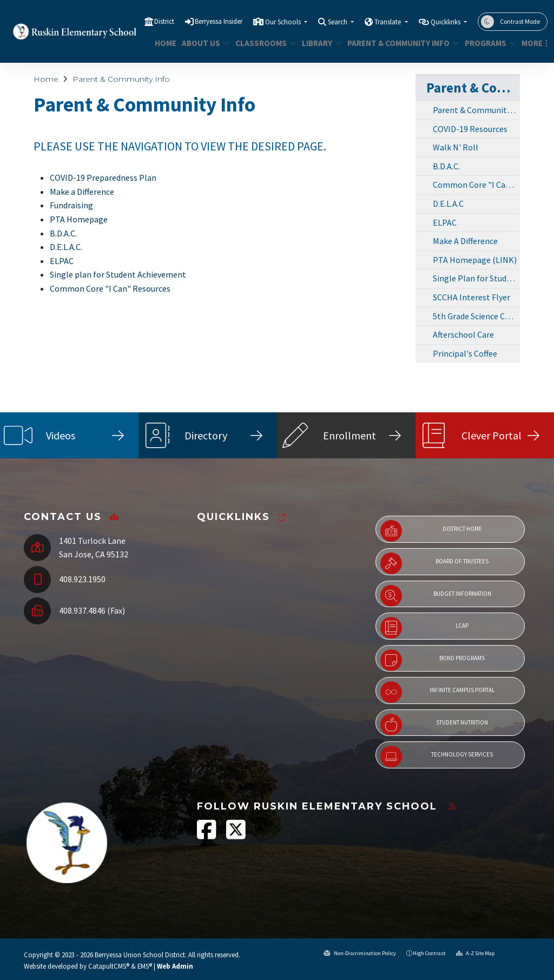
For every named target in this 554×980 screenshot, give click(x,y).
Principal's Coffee (465, 353)
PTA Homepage (79, 219)
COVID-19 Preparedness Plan (103, 177)
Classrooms (263, 43)
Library (320, 43)
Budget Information (436, 596)
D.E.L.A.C (448, 203)
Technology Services (437, 757)
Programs (488, 43)
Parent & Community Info (397, 43)
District (164, 21)
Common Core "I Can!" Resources (476, 185)
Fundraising (71, 205)
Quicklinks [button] (446, 22)
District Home (431, 531)
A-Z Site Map (475, 953)
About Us (203, 43)
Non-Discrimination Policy (360, 953)
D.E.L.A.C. (66, 247)
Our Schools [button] (284, 22)
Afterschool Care (463, 334)
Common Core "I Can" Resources (110, 288)
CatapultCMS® (109, 966)
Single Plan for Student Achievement (476, 278)
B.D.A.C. (63, 233)
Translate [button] (388, 22)
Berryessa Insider (219, 21)
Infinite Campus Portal (437, 692)
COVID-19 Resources (470, 129)
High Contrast (429, 953)
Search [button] (338, 22)
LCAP (424, 628)
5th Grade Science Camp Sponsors (476, 316)
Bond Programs (433, 660)
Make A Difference (465, 241)
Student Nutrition (434, 725)
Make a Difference (82, 192)
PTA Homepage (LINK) (475, 260)
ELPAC (62, 261)
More (533, 43)
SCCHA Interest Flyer (471, 297)
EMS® (145, 966)
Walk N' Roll (456, 147)
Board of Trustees (434, 563)
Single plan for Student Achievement (118, 274)
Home (164, 43)
